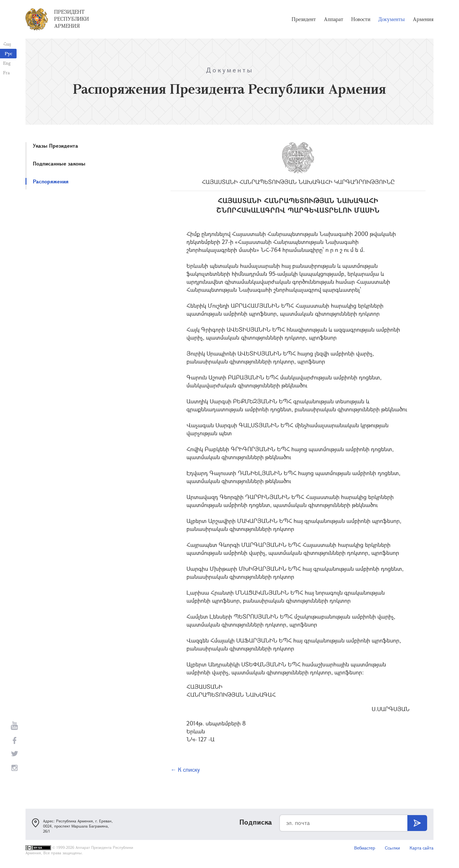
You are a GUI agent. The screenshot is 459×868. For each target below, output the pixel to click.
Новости (361, 19)
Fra (7, 73)
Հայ (7, 44)
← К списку (185, 769)
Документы (392, 19)
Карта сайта (422, 848)
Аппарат (334, 19)
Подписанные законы (59, 163)
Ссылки (392, 848)
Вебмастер (365, 848)
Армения (423, 19)
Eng (7, 63)
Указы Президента (55, 146)
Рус (9, 53)
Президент (304, 19)
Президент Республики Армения (72, 19)
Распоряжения (51, 181)
